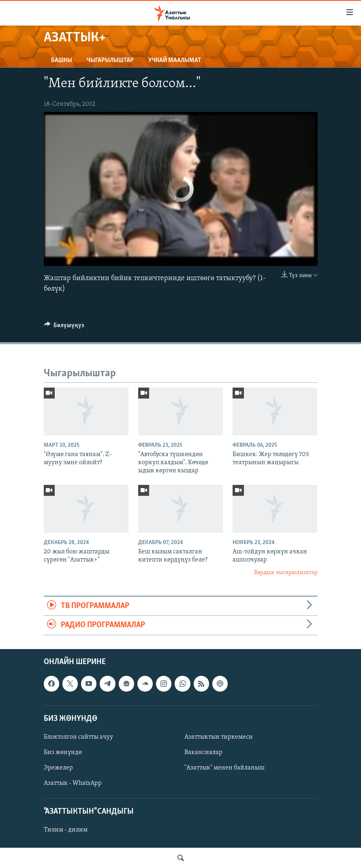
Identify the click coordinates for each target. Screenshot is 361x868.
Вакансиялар (203, 752)
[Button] (64, 327)
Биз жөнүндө (63, 752)
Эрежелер (58, 768)
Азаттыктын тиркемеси (219, 737)
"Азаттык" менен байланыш (224, 768)
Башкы (62, 60)
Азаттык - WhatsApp (73, 783)
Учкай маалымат (175, 60)
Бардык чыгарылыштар (286, 573)
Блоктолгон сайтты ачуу (78, 737)
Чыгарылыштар (110, 60)
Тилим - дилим (66, 830)
